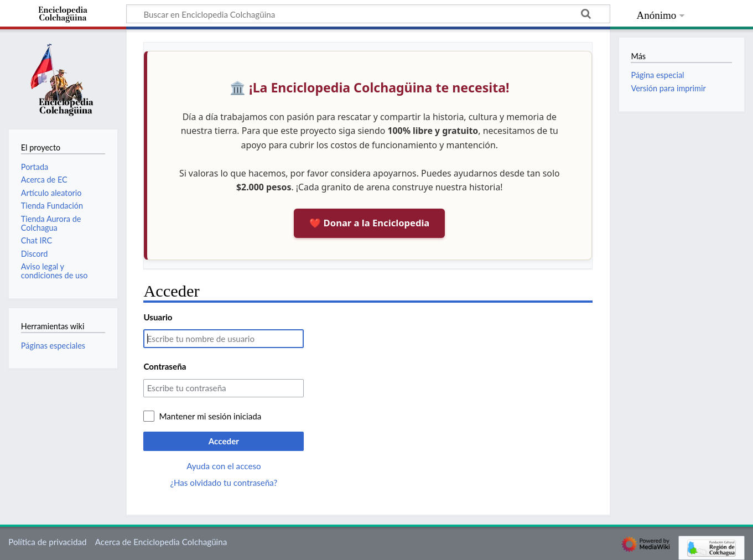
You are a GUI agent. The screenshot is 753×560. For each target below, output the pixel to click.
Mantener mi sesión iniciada (210, 416)
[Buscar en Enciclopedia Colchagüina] (368, 14)
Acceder (224, 441)
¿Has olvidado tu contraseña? (224, 483)
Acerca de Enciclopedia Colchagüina (161, 542)
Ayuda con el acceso (224, 466)
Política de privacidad (47, 542)
